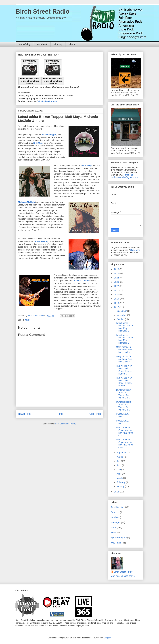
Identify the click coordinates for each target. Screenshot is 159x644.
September (122, 453)
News (113, 533)
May (119, 470)
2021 (117, 290)
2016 (117, 492)
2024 (117, 278)
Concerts (115, 512)
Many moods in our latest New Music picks (124, 350)
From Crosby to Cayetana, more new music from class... (125, 431)
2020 (117, 295)
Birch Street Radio (43, 11)
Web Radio (116, 543)
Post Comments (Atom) (66, 424)
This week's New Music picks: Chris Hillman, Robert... (124, 370)
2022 (117, 286)
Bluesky (58, 44)
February (121, 482)
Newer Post (24, 414)
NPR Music (38, 143)
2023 (117, 282)
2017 (117, 307)
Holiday (114, 517)
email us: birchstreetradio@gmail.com (124, 176)
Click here (135, 250)
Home (60, 414)
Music (28, 320)
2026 (117, 269)
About (72, 44)
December (122, 311)
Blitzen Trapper (49, 134)
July (119, 461)
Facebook (42, 44)
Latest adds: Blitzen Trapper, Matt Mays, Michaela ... (125, 327)
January (121, 486)
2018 (117, 303)
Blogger (107, 638)
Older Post (95, 414)
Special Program (119, 538)
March (120, 478)
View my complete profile (123, 576)
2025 (117, 273)
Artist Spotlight (118, 507)
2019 (117, 299)
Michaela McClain (26, 202)
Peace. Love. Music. (122, 415)
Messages (116, 522)
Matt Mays (87, 166)
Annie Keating (41, 241)
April (119, 474)
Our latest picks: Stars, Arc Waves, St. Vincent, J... (124, 394)
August (120, 457)
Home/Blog (25, 44)
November (122, 315)
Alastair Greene (82, 281)
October (121, 319)
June (119, 465)
